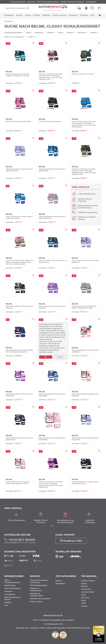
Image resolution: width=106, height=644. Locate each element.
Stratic (83, 600)
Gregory (84, 584)
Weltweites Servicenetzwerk (40, 599)
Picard (83, 595)
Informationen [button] (14, 576)
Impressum (8, 591)
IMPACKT (85, 586)
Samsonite (85, 598)
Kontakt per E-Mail (71, 541)
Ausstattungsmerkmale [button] (13, 33)
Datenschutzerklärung (12, 588)
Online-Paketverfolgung (39, 585)
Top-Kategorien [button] (66, 576)
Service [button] (35, 576)
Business (59, 581)
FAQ (6, 605)
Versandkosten (10, 594)
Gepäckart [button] (39, 33)
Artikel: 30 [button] (31, 37)
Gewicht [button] (50, 33)
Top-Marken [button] (89, 576)
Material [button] (70, 33)
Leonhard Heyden (88, 592)
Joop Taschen (86, 589)
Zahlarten (8, 602)
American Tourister (88, 581)
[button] (15, 37)
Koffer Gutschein (36, 602)
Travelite (84, 606)
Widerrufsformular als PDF (53, 615)
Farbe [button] (28, 33)
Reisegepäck (60, 584)
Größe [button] (60, 33)
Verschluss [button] (81, 33)
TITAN (83, 603)
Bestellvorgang (10, 585)
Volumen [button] (93, 33)
